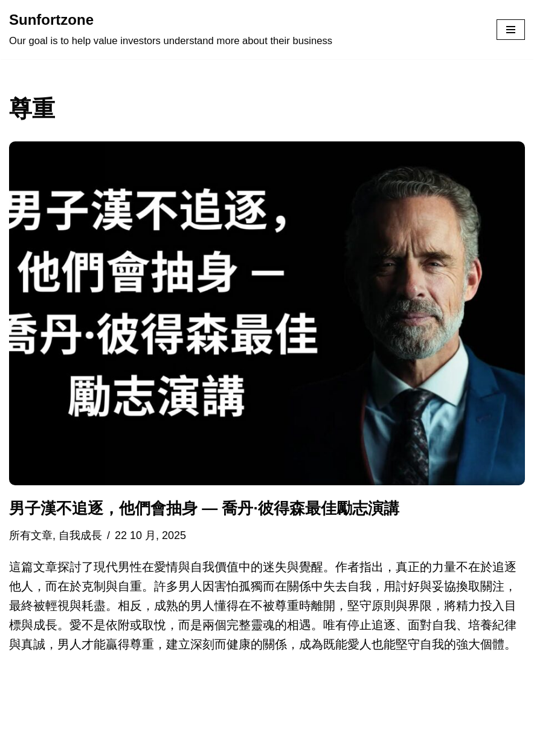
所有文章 (31, 535)
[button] (267, 313)
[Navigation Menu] (511, 30)
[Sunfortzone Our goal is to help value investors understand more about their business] (171, 30)
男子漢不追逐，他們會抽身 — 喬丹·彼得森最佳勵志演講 (204, 508)
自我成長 (80, 535)
